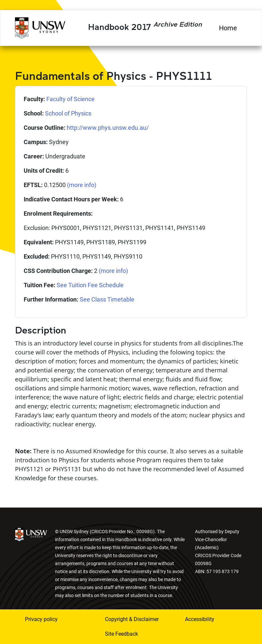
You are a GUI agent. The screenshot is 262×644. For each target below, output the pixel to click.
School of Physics (68, 113)
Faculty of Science (70, 99)
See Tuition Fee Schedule (90, 285)
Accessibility (200, 619)
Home (228, 28)
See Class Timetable (107, 299)
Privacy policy (41, 619)
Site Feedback (121, 634)
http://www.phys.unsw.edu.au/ (108, 128)
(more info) (82, 185)
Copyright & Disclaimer (132, 619)
